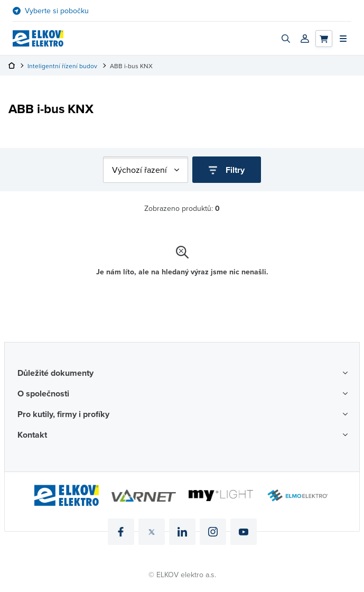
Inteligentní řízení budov (62, 66)
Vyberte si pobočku (57, 11)
